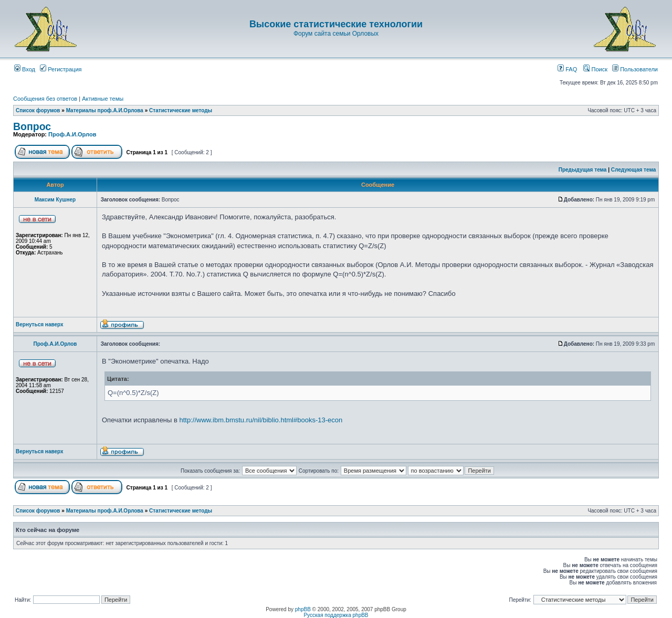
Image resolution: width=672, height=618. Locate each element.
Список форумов (38, 110)
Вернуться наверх (40, 324)
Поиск (595, 69)
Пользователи (635, 69)
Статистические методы (181, 110)
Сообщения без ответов (45, 99)
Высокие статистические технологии (336, 24)
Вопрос (32, 126)
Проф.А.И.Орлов (72, 134)
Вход (25, 69)
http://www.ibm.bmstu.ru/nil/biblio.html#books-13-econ (261, 420)
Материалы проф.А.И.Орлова (105, 110)
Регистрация (61, 69)
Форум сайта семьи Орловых (336, 34)
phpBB (303, 609)
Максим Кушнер (55, 200)
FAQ (567, 69)
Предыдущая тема (583, 170)
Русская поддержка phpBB (336, 615)
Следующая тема (633, 170)
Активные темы (103, 99)
